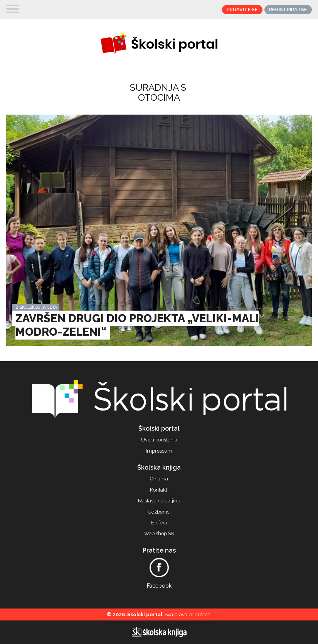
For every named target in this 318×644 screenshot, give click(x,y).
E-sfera (159, 523)
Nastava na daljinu (159, 501)
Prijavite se (242, 9)
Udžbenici (159, 512)
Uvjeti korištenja (159, 440)
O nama (159, 479)
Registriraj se (288, 9)
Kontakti (159, 490)
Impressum (159, 451)
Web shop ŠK (159, 534)
